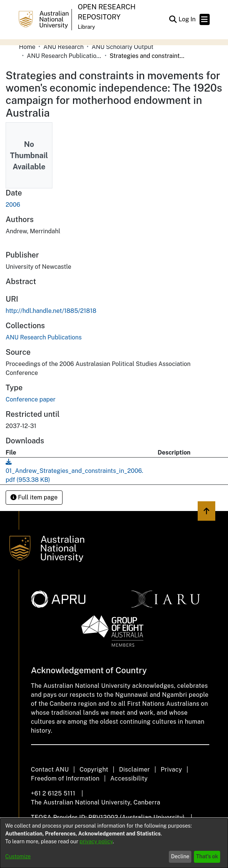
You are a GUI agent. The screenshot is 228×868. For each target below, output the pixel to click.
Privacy (171, 769)
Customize (18, 856)
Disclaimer (135, 769)
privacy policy (96, 841)
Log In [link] (188, 19)
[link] (44, 337)
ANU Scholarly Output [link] (123, 47)
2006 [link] (13, 205)
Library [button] (86, 27)
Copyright (94, 769)
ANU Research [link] (64, 47)
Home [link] (27, 47)
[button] (173, 19)
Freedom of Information (65, 778)
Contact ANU (50, 769)
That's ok (207, 856)
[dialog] (114, 843)
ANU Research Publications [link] (64, 56)
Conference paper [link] (31, 399)
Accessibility (129, 778)
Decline (180, 856)
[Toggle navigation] (205, 19)
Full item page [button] (34, 497)
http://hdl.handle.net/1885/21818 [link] (51, 311)
